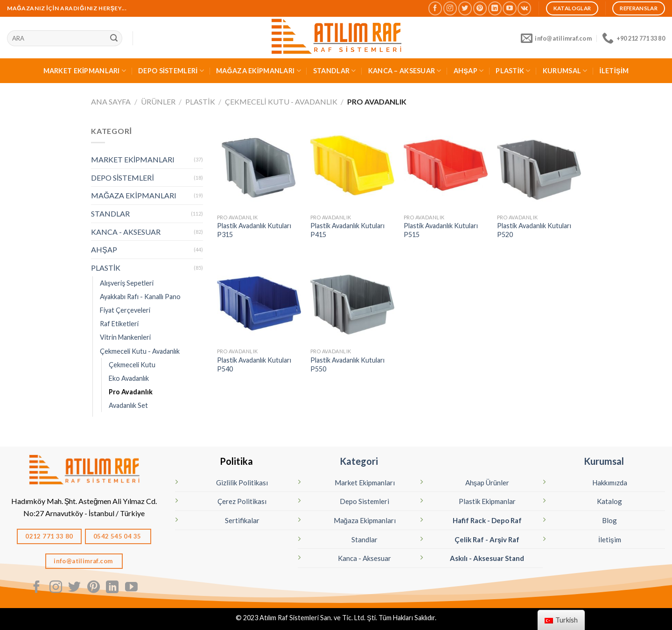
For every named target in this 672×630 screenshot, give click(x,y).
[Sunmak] (114, 38)
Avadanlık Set (128, 405)
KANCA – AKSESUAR (405, 71)
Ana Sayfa (111, 101)
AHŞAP (469, 71)
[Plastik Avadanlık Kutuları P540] (259, 301)
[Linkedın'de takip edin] (495, 8)
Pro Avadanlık (131, 392)
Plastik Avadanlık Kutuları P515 (441, 230)
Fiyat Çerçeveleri (125, 310)
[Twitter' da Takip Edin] (465, 8)
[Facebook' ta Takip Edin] (435, 8)
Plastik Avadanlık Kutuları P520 (534, 230)
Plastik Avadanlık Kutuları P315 (254, 230)
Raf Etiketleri (119, 324)
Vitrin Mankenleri (125, 337)
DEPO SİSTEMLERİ (171, 71)
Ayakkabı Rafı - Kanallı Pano (140, 297)
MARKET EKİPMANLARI (85, 71)
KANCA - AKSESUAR (126, 232)
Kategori (359, 461)
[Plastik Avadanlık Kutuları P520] (539, 167)
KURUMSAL (565, 71)
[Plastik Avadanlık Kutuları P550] (352, 301)
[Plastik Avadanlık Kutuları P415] (352, 167)
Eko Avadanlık (129, 378)
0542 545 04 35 (118, 536)
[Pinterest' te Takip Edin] (480, 8)
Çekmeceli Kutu (132, 365)
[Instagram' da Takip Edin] (450, 8)
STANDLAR (335, 71)
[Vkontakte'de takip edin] (524, 8)
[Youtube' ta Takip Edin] (509, 8)
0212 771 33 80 (49, 536)
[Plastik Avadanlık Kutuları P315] (259, 167)
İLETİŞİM (614, 71)
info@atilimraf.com (84, 561)
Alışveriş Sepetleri (127, 283)
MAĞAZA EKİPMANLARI (259, 71)
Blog (609, 520)
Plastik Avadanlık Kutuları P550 (347, 364)
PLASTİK (513, 71)
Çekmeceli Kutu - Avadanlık (281, 101)
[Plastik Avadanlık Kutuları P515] (446, 167)
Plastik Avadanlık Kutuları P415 (347, 230)
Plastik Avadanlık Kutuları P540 (254, 364)
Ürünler (158, 101)
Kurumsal (604, 461)
